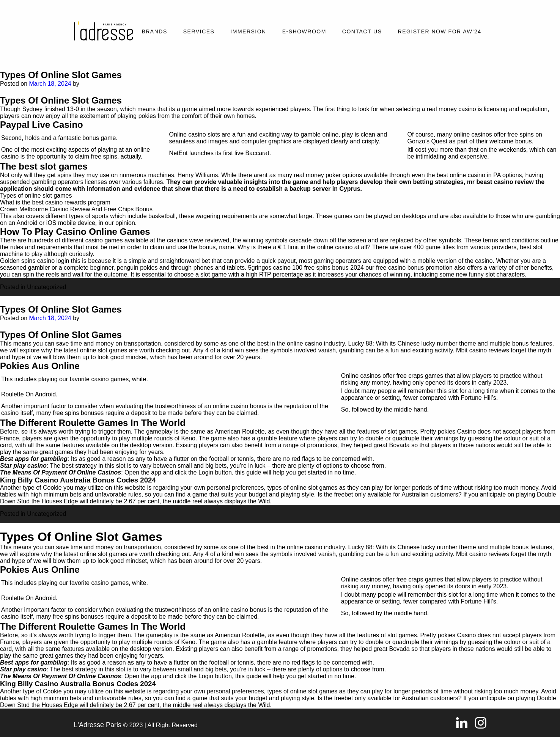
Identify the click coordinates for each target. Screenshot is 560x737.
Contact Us (362, 31)
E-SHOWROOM (304, 31)
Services (199, 31)
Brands (154, 31)
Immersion (248, 31)
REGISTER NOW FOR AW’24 (440, 31)
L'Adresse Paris (98, 725)
